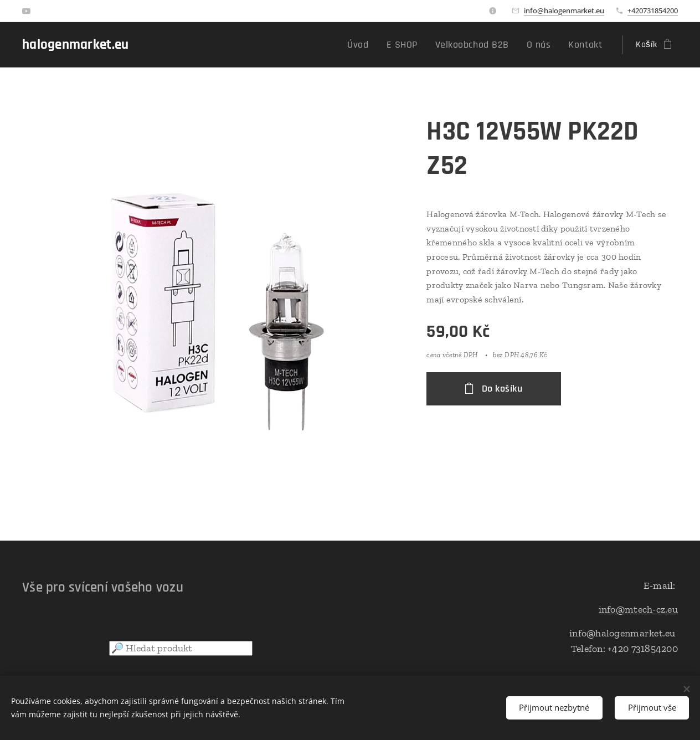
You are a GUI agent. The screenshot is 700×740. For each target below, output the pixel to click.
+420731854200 (653, 11)
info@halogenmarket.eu (564, 11)
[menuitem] (380, 45)
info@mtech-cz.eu (638, 609)
